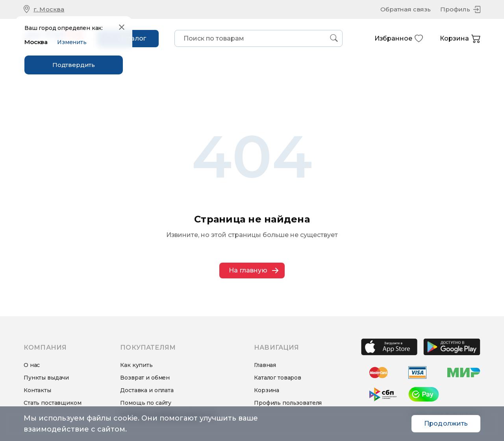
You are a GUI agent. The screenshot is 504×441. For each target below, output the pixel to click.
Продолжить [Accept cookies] (446, 423)
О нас (32, 365)
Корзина (460, 39)
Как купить (136, 365)
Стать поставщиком (53, 403)
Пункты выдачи (46, 378)
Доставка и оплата (147, 390)
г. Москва (49, 9)
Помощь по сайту (146, 403)
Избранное (399, 39)
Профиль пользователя (288, 403)
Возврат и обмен (145, 378)
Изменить (72, 42)
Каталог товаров (278, 378)
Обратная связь (406, 9)
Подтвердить (74, 64)
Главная (265, 365)
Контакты (37, 390)
